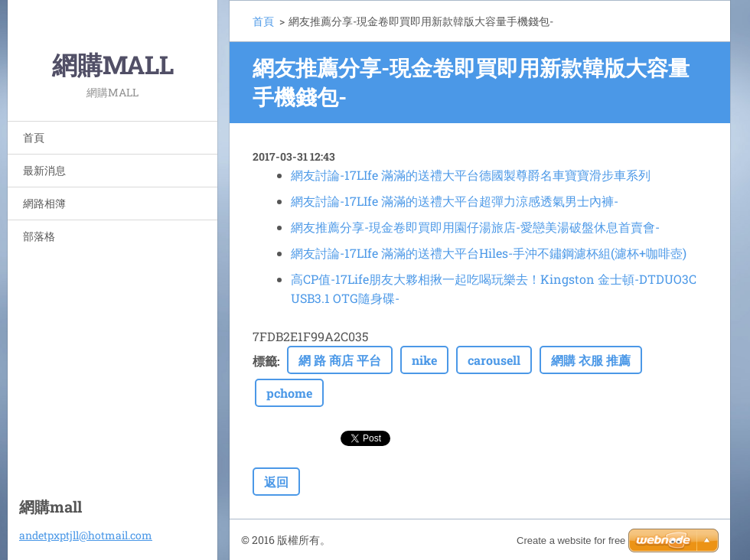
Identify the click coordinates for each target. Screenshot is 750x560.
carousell (494, 360)
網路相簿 (44, 203)
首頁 (34, 137)
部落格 (39, 236)
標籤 (265, 361)
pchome (289, 393)
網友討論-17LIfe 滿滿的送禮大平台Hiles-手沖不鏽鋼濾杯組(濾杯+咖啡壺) (489, 253)
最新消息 (44, 170)
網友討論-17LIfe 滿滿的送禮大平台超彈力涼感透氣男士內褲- (455, 201)
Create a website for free (571, 540)
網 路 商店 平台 (340, 360)
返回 (276, 482)
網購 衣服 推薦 (591, 360)
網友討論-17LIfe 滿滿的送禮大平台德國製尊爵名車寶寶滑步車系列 (471, 175)
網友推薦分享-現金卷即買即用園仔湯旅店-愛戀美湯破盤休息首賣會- (475, 227)
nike (424, 360)
